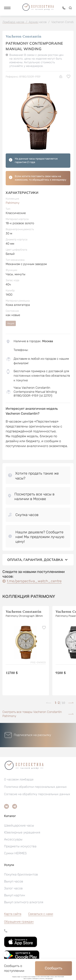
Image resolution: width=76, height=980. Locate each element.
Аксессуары (13, 839)
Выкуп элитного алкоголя (24, 902)
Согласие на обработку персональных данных (37, 794)
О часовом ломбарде (19, 779)
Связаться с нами (41, 914)
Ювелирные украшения (22, 832)
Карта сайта (13, 914)
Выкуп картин (15, 895)
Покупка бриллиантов (21, 874)
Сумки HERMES (15, 853)
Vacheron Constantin (24, 36)
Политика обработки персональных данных (35, 787)
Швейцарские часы (19, 825)
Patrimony (13, 203)
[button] (7, 8)
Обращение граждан (19, 922)
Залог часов (13, 888)
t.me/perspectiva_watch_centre (34, 581)
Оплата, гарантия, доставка (38, 560)
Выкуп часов (14, 881)
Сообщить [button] (54, 968)
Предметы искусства (20, 846)
